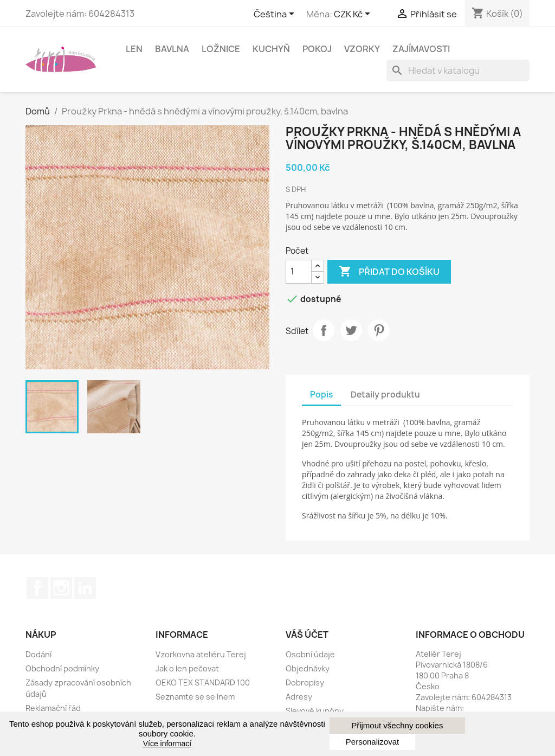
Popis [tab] (321, 395)
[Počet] (299, 272)
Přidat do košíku (389, 272)
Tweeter (351, 330)
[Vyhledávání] (458, 71)
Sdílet (324, 330)
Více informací (167, 744)
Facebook (37, 588)
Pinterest (379, 330)
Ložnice (221, 49)
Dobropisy (305, 683)
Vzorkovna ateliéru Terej (201, 654)
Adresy (299, 697)
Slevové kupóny (315, 711)
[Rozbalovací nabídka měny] (354, 15)
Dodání (38, 654)
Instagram (61, 588)
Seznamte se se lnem (195, 697)
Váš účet (307, 635)
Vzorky (362, 49)
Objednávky (308, 668)
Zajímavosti (421, 49)
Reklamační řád (53, 708)
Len (134, 49)
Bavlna (172, 49)
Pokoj (317, 49)
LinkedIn (85, 588)
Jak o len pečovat (187, 668)
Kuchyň (271, 49)
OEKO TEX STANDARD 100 (203, 683)
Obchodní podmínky (62, 668)
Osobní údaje (310, 654)
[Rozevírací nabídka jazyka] (276, 15)
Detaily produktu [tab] (385, 395)
